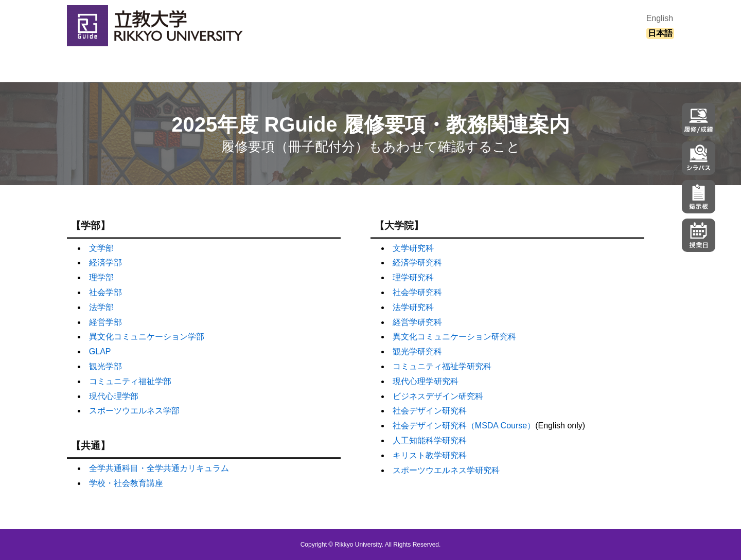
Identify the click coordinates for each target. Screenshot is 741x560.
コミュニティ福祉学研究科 (442, 366)
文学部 (101, 248)
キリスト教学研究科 (430, 455)
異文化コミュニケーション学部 (147, 337)
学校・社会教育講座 (126, 483)
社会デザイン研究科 (430, 411)
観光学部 (105, 366)
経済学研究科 (417, 263)
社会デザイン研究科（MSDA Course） (464, 426)
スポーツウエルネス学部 (134, 411)
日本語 (660, 33)
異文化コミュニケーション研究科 (454, 337)
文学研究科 (413, 248)
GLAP (100, 351)
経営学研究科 (417, 322)
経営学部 (105, 322)
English (660, 18)
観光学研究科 (417, 351)
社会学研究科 (417, 292)
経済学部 (105, 263)
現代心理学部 (114, 396)
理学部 (101, 277)
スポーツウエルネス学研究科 (446, 470)
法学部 (101, 307)
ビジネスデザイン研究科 (438, 396)
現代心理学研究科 (426, 381)
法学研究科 (413, 307)
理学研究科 (413, 277)
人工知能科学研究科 (430, 440)
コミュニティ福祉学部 (130, 381)
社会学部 (105, 292)
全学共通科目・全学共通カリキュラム (159, 468)
